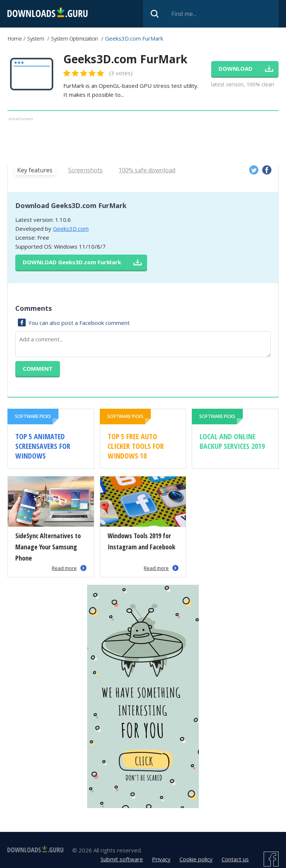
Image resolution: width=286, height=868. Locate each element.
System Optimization (74, 39)
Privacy (161, 859)
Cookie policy (196, 859)
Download (72, 262)
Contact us (235, 859)
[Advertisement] (143, 140)
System (36, 39)
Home (15, 39)
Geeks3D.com (71, 229)
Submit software (122, 859)
